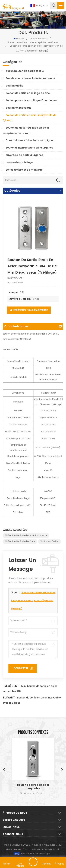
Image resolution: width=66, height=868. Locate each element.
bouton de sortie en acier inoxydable (33, 787)
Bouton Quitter (50, 541)
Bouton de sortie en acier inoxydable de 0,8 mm (33, 42)
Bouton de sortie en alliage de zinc (28, 93)
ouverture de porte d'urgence (24, 155)
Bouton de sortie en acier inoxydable (26, 535)
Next (62, 769)
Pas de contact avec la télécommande (30, 78)
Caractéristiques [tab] (17, 326)
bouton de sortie (38, 39)
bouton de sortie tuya (19, 162)
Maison (19, 39)
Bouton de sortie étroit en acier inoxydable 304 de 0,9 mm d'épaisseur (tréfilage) (33, 601)
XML (25, 850)
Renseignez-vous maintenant (29, 310)
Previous (4, 769)
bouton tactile (14, 86)
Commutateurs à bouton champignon (30, 140)
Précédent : (12, 686)
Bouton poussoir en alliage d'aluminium (31, 100)
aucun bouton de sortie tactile (25, 71)
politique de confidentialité (45, 850)
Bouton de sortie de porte (20, 541)
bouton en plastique (18, 108)
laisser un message (33, 862)
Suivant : (10, 698)
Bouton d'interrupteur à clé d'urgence (29, 148)
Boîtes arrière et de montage (24, 170)
